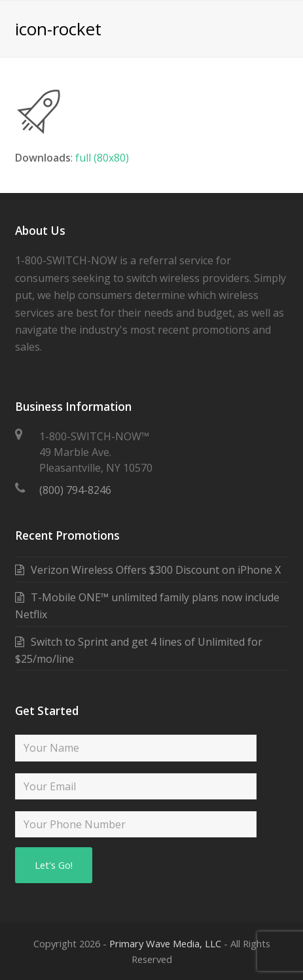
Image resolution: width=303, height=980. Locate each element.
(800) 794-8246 (75, 490)
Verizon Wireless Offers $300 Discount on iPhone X (156, 570)
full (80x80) (102, 158)
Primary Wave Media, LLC (165, 943)
